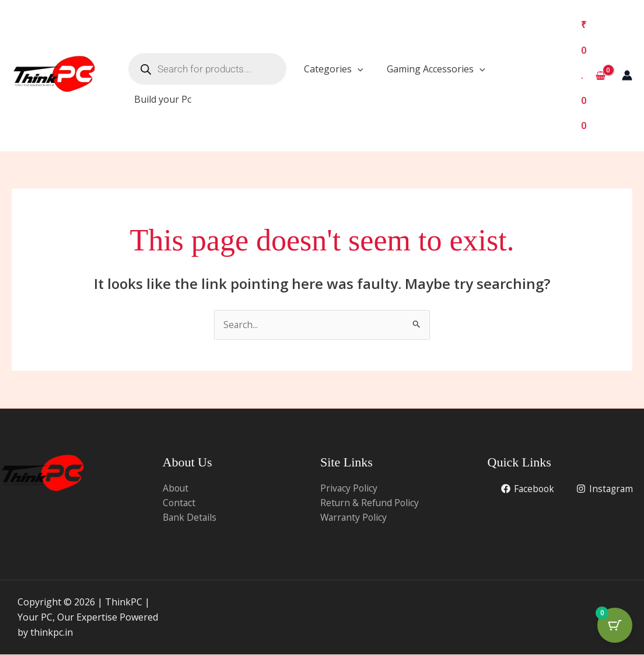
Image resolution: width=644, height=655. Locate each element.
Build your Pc (163, 99)
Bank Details (190, 518)
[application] (358, 69)
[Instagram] (604, 504)
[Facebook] (606, 489)
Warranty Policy (355, 518)
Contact (180, 503)
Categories (334, 69)
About (176, 488)
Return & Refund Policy (370, 503)
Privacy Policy (349, 488)
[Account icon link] (627, 75)
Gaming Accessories (436, 69)
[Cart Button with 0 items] (615, 626)
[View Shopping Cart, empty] (593, 76)
